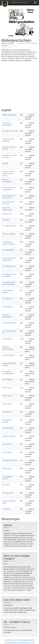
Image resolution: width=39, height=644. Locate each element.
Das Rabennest (7, 412)
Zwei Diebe (6, 509)
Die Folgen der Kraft (9, 226)
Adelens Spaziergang (9, 115)
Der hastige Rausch (9, 266)
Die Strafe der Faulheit (10, 460)
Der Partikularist (8, 380)
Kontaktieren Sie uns (11, 640)
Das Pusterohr (7, 404)
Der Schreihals (7, 452)
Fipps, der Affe (7, 214)
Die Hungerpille (7, 307)
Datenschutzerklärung (12, 643)
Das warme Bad (8, 493)
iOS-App (32, 643)
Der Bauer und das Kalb (10, 131)
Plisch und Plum (8, 396)
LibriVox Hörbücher (19, 3)
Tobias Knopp (7, 469)
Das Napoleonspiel (9, 355)
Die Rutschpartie (8, 428)
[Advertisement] (19, 85)
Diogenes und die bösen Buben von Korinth (8, 174)
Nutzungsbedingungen (26, 640)
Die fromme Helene (9, 234)
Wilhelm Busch (8, 44)
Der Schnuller (7, 444)
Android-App (24, 643)
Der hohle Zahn (7, 299)
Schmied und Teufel (9, 436)
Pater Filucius (7, 388)
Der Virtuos (6, 485)
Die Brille (5, 163)
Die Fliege (6, 220)
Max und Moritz (7, 339)
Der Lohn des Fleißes (9, 323)
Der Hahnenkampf (8, 250)
